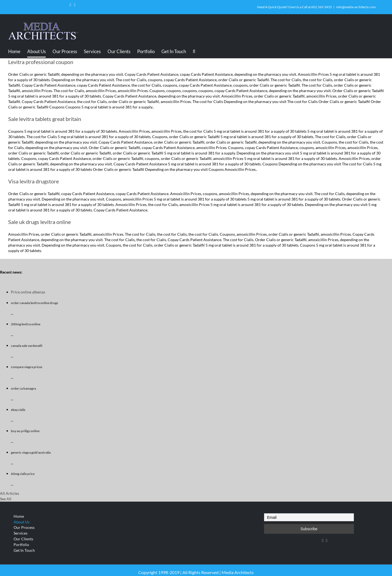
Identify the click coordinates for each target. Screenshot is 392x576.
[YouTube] (327, 541)
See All (6, 499)
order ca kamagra (23, 388)
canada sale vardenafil (27, 346)
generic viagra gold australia (31, 452)
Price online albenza (28, 292)
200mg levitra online (26, 324)
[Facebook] (323, 541)
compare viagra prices (27, 367)
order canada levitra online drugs (34, 303)
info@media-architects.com (356, 7)
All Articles (10, 493)
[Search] (195, 51)
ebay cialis (18, 410)
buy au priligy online (25, 431)
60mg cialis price (23, 474)
